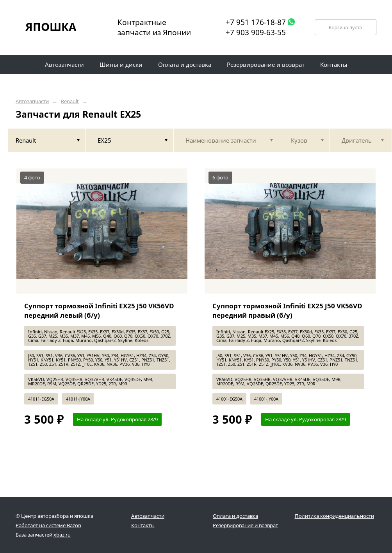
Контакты (143, 525)
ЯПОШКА (51, 27)
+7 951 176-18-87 (256, 22)
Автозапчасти (32, 101)
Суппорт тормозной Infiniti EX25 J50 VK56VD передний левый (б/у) (99, 311)
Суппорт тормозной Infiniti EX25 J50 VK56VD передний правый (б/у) (287, 311)
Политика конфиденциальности (334, 516)
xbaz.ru (62, 535)
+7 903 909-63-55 (256, 32)
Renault (70, 101)
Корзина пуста (346, 28)
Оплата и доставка (235, 516)
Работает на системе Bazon (48, 525)
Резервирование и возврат (245, 525)
